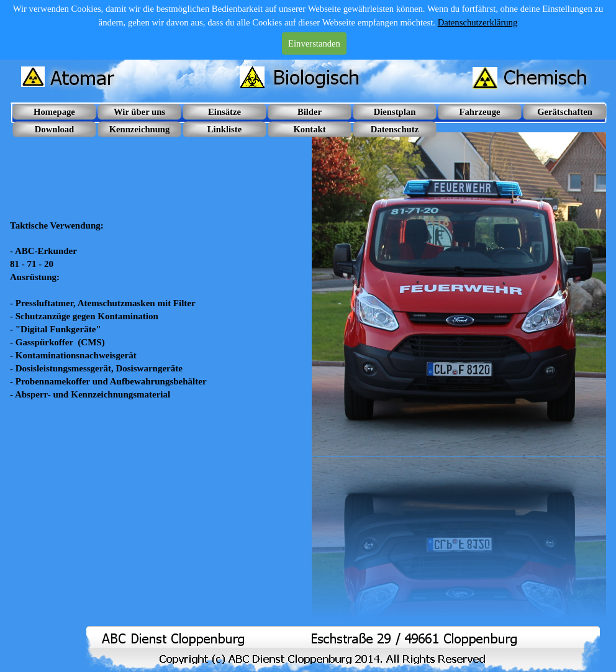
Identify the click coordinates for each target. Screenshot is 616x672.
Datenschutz (395, 129)
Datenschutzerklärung (478, 22)
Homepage (54, 112)
